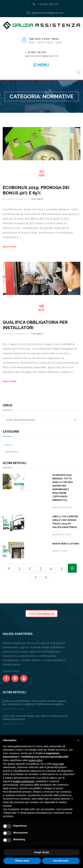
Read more (10, 247)
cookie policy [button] (35, 760)
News (9, 445)
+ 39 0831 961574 (45, 4)
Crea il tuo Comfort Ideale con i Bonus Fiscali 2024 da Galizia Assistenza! (65, 522)
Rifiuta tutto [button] (22, 861)
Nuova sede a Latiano (66, 544)
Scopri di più (11, 671)
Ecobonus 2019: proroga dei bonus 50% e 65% (36, 190)
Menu (41, 65)
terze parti (58, 764)
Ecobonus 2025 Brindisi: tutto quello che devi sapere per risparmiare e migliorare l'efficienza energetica (63, 488)
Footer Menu (41, 614)
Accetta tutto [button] (61, 861)
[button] (78, 740)
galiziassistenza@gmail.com (45, 13)
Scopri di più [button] (42, 852)
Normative (37, 199)
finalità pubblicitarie (24, 781)
